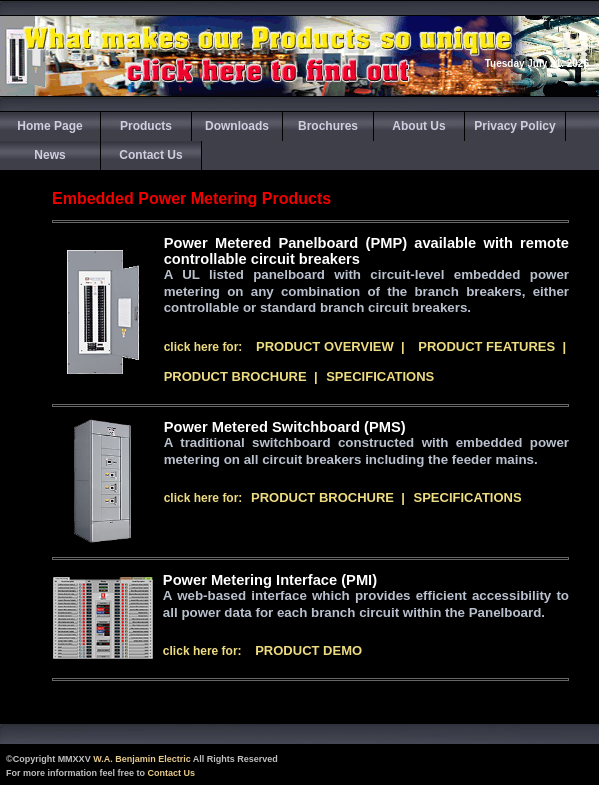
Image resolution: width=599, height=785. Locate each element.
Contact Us (150, 155)
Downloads (237, 126)
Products (146, 126)
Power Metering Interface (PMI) (270, 580)
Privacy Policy (514, 126)
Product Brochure (235, 376)
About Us (418, 126)
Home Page (49, 126)
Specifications (380, 376)
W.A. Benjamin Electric (142, 759)
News (49, 155)
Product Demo (308, 650)
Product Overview (325, 346)
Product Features (486, 346)
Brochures (328, 126)
